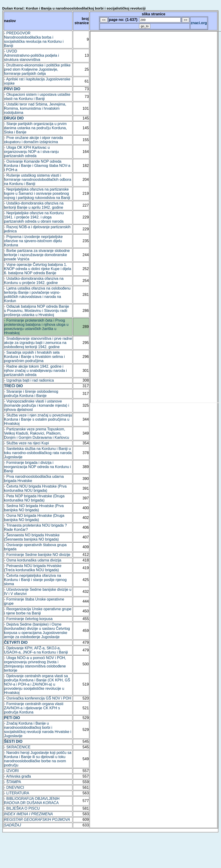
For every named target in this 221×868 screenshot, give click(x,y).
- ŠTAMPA (13, 782)
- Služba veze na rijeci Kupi (27, 443)
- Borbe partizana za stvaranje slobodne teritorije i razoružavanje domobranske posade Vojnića (37, 255)
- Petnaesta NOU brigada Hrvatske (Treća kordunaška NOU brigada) (33, 568)
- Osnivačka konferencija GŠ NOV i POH (38, 698)
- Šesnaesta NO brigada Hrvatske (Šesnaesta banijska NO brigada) (32, 537)
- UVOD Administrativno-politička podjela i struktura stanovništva (32, 55)
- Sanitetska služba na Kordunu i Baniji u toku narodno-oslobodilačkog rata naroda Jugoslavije (38, 453)
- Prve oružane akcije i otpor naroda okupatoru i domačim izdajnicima (34, 140)
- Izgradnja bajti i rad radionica (29, 380)
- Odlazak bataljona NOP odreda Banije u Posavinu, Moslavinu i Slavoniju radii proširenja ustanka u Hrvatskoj (37, 311)
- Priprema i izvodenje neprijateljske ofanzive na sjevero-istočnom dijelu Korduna (34, 241)
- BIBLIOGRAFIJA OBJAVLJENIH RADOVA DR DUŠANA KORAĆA (32, 801)
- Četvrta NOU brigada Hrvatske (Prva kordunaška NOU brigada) (35, 488)
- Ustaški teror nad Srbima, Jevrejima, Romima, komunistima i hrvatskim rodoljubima (35, 108)
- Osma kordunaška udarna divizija (33, 560)
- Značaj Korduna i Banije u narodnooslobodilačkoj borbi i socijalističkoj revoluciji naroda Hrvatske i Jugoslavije (38, 730)
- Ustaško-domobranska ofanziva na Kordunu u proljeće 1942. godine (34, 281)
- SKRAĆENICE (17, 747)
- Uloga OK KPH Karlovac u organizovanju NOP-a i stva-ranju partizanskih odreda (32, 152)
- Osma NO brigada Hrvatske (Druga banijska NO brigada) (34, 518)
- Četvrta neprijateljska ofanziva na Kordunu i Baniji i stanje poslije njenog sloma (36, 580)
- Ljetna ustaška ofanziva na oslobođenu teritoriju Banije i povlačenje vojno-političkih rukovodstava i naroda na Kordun (37, 295)
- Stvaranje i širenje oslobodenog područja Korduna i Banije (31, 394)
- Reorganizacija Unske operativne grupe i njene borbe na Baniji (38, 611)
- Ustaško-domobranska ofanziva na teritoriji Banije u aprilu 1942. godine (34, 205)
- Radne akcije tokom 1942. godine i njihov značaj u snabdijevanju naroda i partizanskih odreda (36, 371)
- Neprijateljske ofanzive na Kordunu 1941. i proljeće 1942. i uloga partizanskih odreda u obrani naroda (34, 217)
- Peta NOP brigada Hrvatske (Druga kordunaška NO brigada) (34, 498)
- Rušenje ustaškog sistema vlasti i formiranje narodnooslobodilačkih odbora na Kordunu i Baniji (38, 180)
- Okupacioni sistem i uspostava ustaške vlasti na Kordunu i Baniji (37, 97)
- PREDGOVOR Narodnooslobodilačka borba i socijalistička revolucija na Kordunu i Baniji (34, 39)
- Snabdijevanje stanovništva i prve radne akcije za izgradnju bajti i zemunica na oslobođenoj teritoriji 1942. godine (38, 343)
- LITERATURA (17, 793)
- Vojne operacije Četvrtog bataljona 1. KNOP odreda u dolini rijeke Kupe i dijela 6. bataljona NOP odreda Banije (38, 269)
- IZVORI (11, 771)
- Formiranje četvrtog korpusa (28, 619)
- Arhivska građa (18, 776)
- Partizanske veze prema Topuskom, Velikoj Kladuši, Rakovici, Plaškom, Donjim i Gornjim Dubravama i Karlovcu (37, 433)
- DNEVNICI (14, 787)
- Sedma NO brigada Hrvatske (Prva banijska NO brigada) (34, 508)
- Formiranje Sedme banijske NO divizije (37, 555)
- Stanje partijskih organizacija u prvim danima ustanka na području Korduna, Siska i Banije (36, 128)
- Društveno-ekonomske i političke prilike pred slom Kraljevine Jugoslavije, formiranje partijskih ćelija (37, 69)
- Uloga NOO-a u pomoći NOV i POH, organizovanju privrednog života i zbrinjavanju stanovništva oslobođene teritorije (35, 664)
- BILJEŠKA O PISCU (22, 808)
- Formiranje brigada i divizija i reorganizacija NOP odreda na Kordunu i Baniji (38, 467)
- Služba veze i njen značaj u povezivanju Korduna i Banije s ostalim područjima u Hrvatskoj (38, 419)
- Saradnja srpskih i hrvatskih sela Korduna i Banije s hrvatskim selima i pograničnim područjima (34, 357)
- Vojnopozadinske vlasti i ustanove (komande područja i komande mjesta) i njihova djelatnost (37, 405)
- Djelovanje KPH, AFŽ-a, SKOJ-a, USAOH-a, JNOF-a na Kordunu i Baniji (36, 650)
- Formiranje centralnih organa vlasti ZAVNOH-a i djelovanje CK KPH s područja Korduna (34, 708)
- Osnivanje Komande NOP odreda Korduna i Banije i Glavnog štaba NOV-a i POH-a (37, 166)
